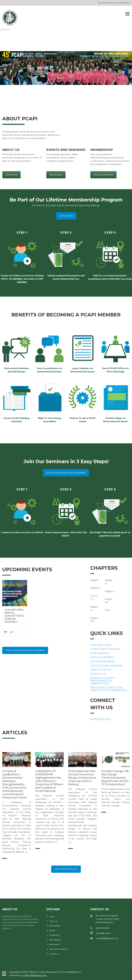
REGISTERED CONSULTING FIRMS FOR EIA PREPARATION (109, 689)
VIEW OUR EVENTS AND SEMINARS (66, 473)
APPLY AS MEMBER (102, 657)
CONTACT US (98, 674)
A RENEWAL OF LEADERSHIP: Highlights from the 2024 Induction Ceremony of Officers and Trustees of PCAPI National (49, 781)
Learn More (11, 175)
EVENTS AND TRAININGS (105, 649)
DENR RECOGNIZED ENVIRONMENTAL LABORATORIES (102, 681)
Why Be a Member (103, 175)
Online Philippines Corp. (35, 975)
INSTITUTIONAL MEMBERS (106, 666)
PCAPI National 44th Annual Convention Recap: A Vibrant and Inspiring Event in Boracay (82, 778)
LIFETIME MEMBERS (103, 662)
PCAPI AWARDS (100, 653)
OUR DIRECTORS (101, 645)
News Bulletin (55, 940)
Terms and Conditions (59, 949)
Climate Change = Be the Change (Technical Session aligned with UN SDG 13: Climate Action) (115, 778)
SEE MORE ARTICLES (66, 869)
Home (52, 916)
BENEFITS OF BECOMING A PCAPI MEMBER (66, 315)
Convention (54, 935)
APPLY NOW (66, 216)
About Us (53, 921)
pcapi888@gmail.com (107, 938)
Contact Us (54, 954)
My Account (54, 944)
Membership (55, 926)
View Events (56, 175)
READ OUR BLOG (101, 670)
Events (52, 930)
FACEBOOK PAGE (101, 719)
